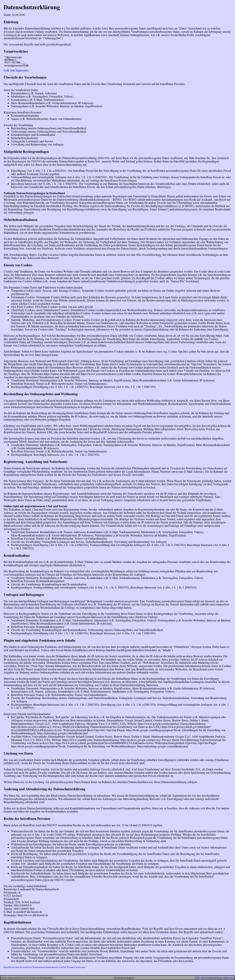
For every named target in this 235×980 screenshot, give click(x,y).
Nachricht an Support (124, 978)
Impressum (229, 978)
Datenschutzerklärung (211, 978)
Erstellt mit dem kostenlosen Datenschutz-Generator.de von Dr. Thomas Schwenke (45, 967)
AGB (197, 978)
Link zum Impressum (16, 70)
